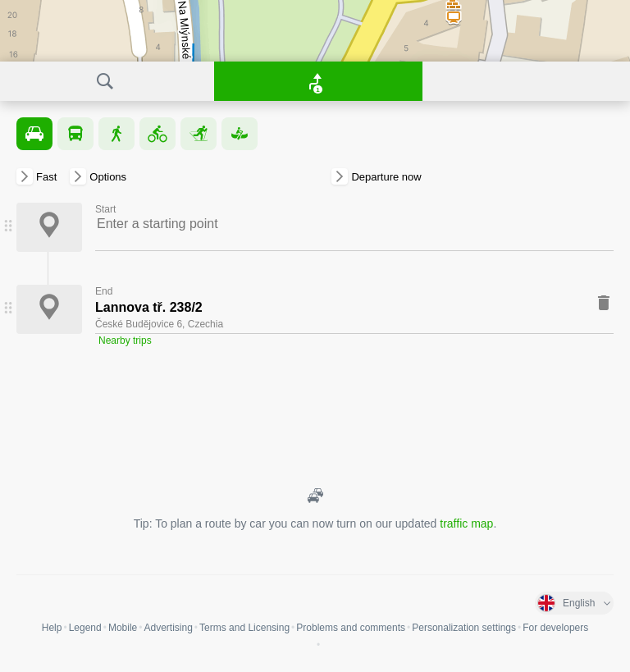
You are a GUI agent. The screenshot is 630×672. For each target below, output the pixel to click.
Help (52, 628)
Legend (85, 628)
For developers (555, 628)
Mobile (123, 628)
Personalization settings (464, 628)
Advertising (168, 628)
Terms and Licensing (244, 628)
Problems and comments (351, 628)
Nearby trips (125, 341)
